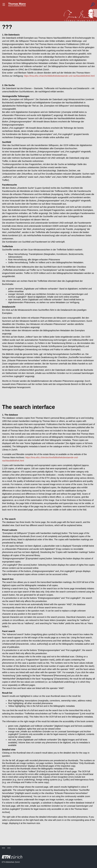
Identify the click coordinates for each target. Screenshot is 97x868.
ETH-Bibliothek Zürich (11, 862)
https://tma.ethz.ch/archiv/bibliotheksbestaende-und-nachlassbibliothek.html (59, 76)
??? (17, 5)
